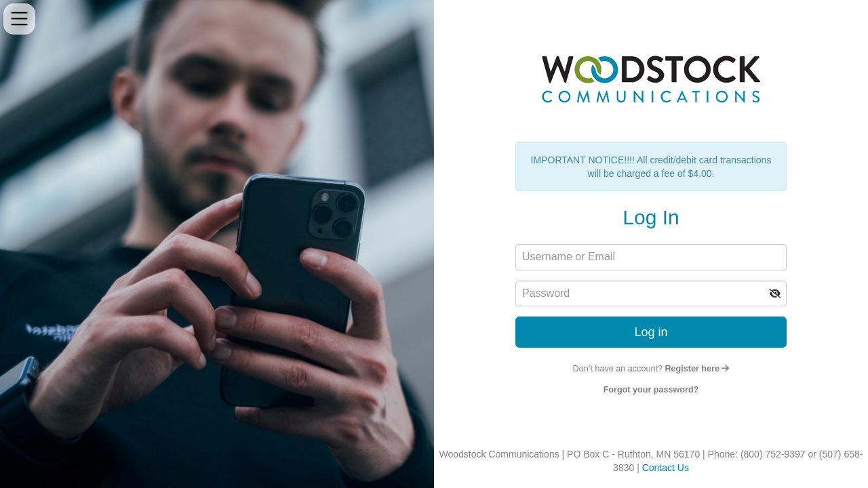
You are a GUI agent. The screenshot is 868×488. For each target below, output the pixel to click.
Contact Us (666, 468)
